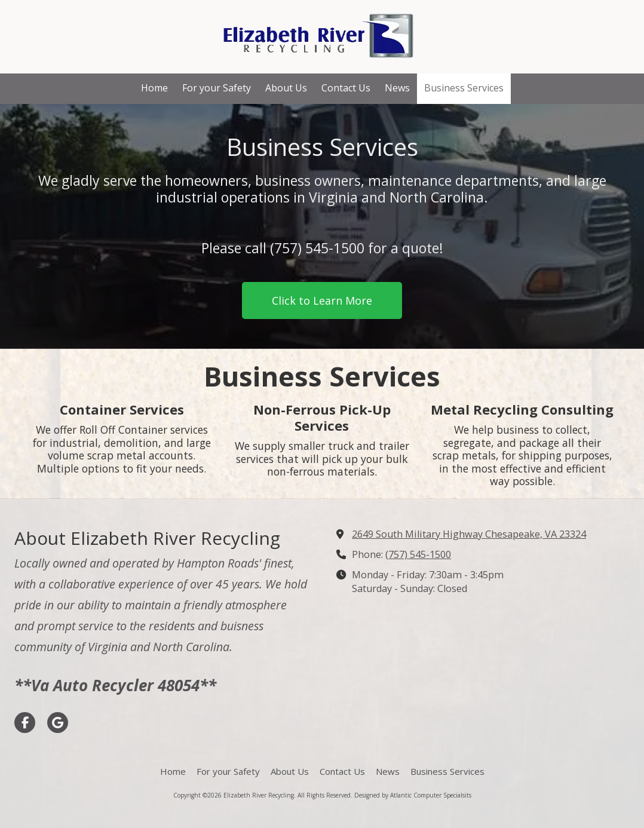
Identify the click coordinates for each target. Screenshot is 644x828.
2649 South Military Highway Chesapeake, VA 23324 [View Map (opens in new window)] (469, 534)
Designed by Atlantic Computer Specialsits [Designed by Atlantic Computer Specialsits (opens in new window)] (413, 795)
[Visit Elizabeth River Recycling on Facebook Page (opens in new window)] (25, 723)
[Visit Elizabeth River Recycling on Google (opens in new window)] (58, 723)
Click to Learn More (322, 300)
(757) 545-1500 (418, 554)
